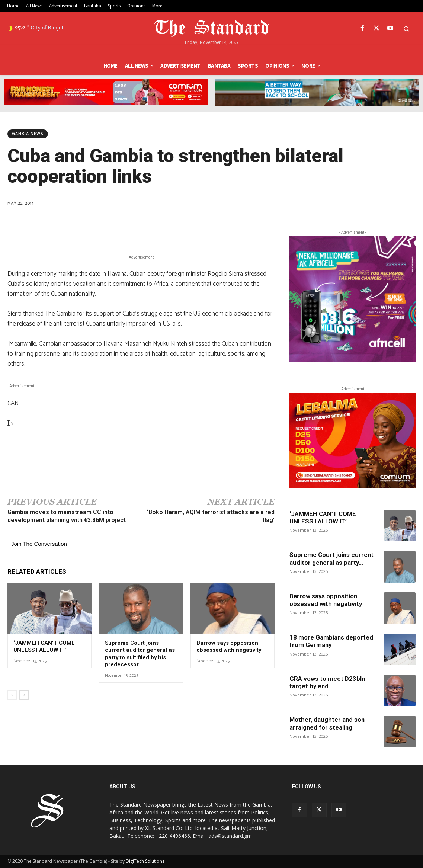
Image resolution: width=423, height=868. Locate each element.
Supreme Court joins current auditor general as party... (331, 558)
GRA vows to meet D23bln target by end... (327, 682)
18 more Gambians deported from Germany (331, 641)
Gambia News (28, 134)
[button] (406, 29)
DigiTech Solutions (145, 861)
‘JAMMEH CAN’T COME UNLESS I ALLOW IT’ (44, 647)
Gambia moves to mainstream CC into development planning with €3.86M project (67, 516)
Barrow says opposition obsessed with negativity (229, 647)
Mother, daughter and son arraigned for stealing (327, 723)
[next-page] (24, 695)
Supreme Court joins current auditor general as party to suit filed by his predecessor (140, 654)
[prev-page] (12, 695)
